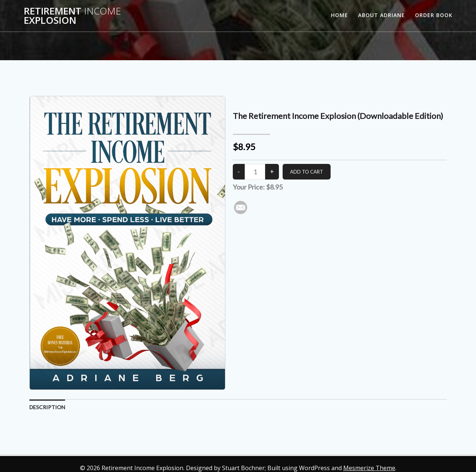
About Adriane (382, 15)
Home (340, 15)
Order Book (434, 15)
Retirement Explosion (72, 16)
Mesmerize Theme (369, 468)
